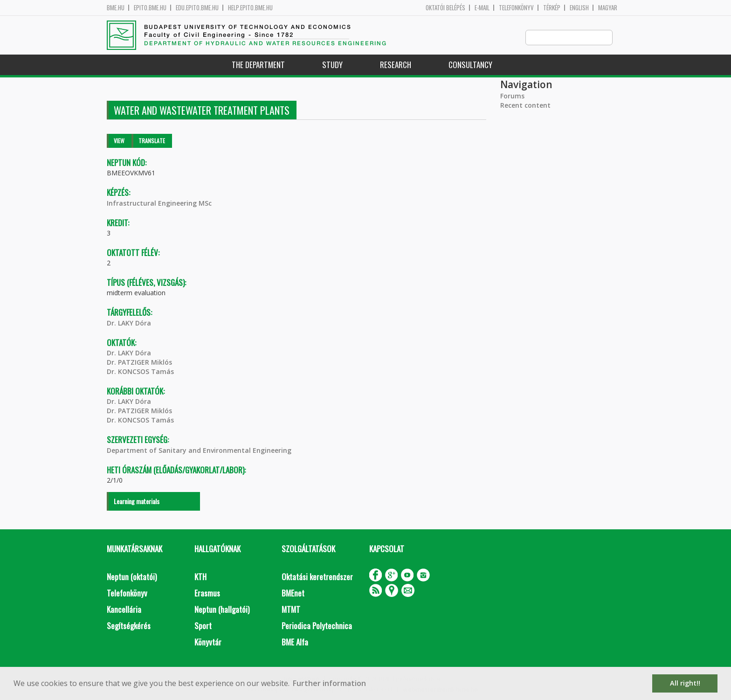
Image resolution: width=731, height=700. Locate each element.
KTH (200, 577)
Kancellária (124, 610)
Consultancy (470, 65)
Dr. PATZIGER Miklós (139, 363)
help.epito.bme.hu (250, 8)
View (119, 141)
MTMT (291, 610)
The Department (258, 65)
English (579, 8)
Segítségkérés (129, 626)
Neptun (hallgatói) (222, 610)
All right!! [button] (685, 683)
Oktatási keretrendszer (317, 577)
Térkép (552, 8)
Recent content (525, 106)
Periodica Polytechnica (317, 626)
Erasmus (207, 593)
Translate (152, 141)
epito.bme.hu (150, 8)
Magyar (608, 8)
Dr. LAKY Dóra (129, 323)
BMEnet (293, 593)
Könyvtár (208, 642)
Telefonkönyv (516, 8)
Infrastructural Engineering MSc (159, 204)
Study (332, 65)
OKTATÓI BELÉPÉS (445, 8)
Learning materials (137, 502)
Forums (512, 96)
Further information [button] (329, 683)
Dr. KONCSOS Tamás (140, 372)
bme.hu (116, 8)
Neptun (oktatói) (132, 577)
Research (396, 65)
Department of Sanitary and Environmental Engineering (199, 451)
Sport (203, 626)
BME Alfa (295, 642)
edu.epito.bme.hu (197, 8)
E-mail (482, 8)
